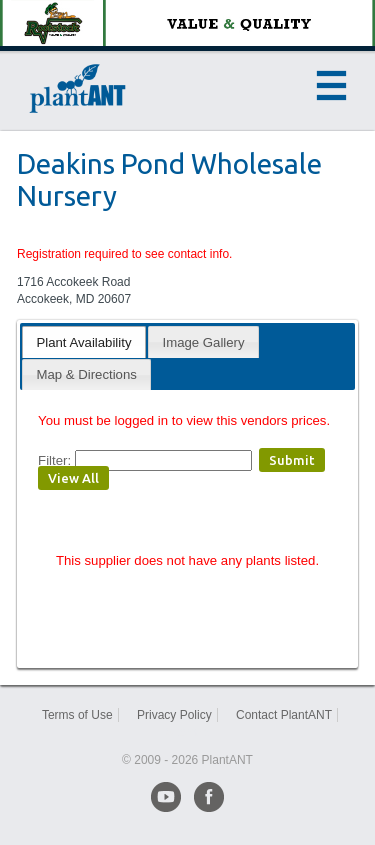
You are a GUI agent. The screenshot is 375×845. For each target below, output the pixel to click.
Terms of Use (77, 715)
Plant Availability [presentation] (83, 342)
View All (73, 478)
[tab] (83, 341)
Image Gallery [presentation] (204, 342)
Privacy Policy (174, 715)
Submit (292, 460)
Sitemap (187, 732)
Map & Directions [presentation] (86, 374)
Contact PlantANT (284, 715)
